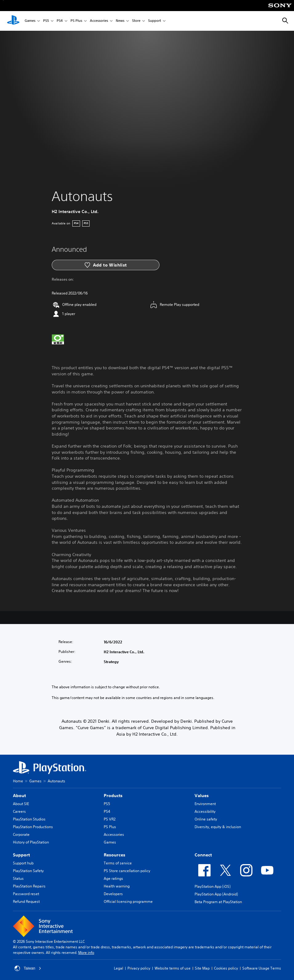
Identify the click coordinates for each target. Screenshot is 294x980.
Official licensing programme (128, 901)
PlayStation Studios (29, 819)
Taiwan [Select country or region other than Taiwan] (28, 968)
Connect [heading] (203, 855)
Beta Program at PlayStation (218, 902)
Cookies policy (226, 968)
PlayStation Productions (33, 827)
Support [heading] (21, 855)
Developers (113, 894)
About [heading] (19, 796)
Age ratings (113, 878)
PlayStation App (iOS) (213, 886)
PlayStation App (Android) (216, 894)
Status (18, 878)
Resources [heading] (115, 855)
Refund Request (26, 901)
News (120, 21)
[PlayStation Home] (13, 21)
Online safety (206, 819)
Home (18, 781)
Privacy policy (139, 968)
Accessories (99, 21)
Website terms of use (173, 968)
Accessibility (205, 811)
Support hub (23, 863)
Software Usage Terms (262, 968)
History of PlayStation (31, 842)
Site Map (202, 968)
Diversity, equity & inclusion (218, 827)
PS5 (46, 21)
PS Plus (76, 21)
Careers (19, 811)
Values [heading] (202, 796)
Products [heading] (113, 796)
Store (136, 21)
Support (155, 21)
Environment (205, 804)
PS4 (60, 21)
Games (30, 21)
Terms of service (118, 863)
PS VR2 (110, 819)
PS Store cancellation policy (127, 871)
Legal (119, 968)
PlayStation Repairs (29, 886)
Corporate (21, 834)
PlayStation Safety (28, 871)
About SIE (21, 804)
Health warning (117, 886)
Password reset (26, 894)
